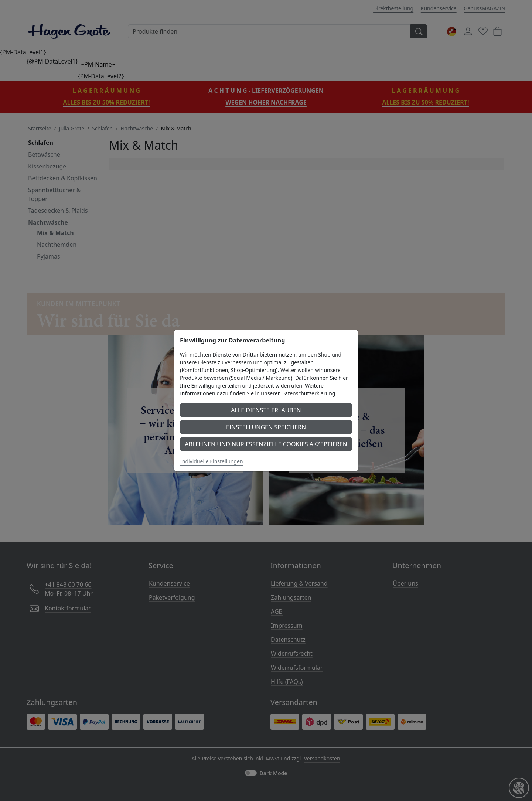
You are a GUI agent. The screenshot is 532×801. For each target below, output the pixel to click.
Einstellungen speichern (266, 427)
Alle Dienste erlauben (266, 410)
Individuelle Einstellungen (212, 461)
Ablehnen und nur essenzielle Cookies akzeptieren (266, 444)
